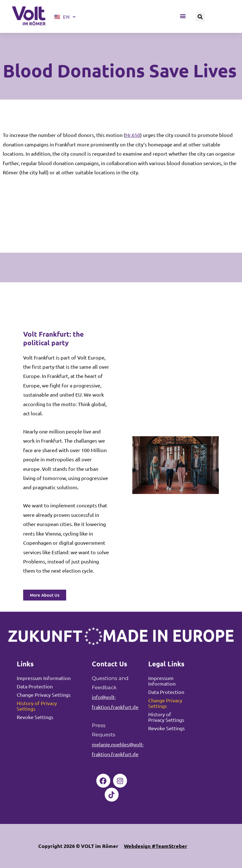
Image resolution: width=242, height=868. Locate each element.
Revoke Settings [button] (35, 717)
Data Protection (35, 686)
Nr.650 (133, 135)
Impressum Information (44, 678)
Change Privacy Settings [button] (44, 695)
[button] (183, 16)
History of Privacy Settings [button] (37, 706)
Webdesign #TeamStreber (156, 846)
